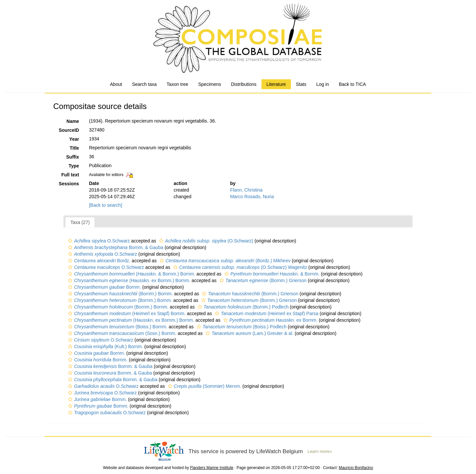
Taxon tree (177, 84)
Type (74, 166)
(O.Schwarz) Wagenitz (239, 267)
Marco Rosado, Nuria (252, 197)
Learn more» (320, 451)
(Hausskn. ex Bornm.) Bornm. (128, 280)
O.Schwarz (98, 241)
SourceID (69, 130)
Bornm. (104, 287)
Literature (276, 84)
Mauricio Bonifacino (356, 468)
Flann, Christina (246, 190)
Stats (301, 84)
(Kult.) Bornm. (105, 346)
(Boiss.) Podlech (241, 327)
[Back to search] (105, 205)
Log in (323, 84)
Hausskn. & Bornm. (271, 274)
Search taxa (144, 84)
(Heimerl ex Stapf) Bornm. (126, 313)
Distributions (244, 84)
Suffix (73, 157)
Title (75, 148)
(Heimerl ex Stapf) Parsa (266, 313)
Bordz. (98, 261)
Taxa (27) (80, 222)
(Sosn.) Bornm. (121, 333)
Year (74, 139)
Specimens (209, 84)
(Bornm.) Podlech (242, 307)
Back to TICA (352, 84)
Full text (70, 175)
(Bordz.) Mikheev (224, 261)
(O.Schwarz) (205, 241)
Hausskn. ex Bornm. (270, 320)
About (116, 84)
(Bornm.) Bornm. (120, 294)
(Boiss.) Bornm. (117, 327)
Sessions (69, 184)
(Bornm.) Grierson (262, 280)
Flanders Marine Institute (212, 468)
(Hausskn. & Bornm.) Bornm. (131, 274)
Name (73, 121)
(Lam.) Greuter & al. (249, 333)
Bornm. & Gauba (115, 247)
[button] (70, 241)
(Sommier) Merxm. (204, 386)
